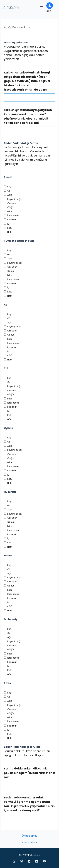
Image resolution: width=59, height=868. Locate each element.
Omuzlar (12, 203)
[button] (42, 8)
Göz (9, 191)
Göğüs (11, 207)
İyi (8, 224)
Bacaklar (12, 220)
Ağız (10, 195)
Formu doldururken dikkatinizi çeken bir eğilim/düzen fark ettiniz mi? (29, 773)
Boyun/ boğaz (15, 199)
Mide (10, 211)
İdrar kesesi (13, 216)
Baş (9, 187)
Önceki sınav (29, 836)
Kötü (10, 228)
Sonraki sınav (29, 842)
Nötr (10, 232)
